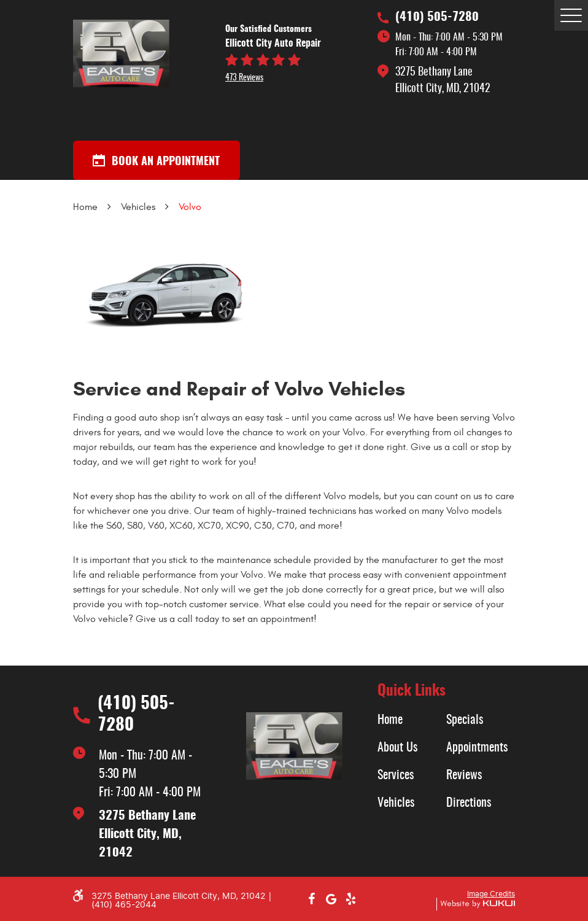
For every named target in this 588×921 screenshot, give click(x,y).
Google (331, 899)
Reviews (464, 775)
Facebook (311, 899)
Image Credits (491, 894)
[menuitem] (412, 720)
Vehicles (138, 207)
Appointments (477, 748)
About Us (397, 748)
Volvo (190, 207)
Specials (465, 720)
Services (396, 775)
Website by (476, 904)
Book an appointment (156, 161)
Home (85, 207)
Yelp (350, 899)
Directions (469, 803)
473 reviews (244, 78)
